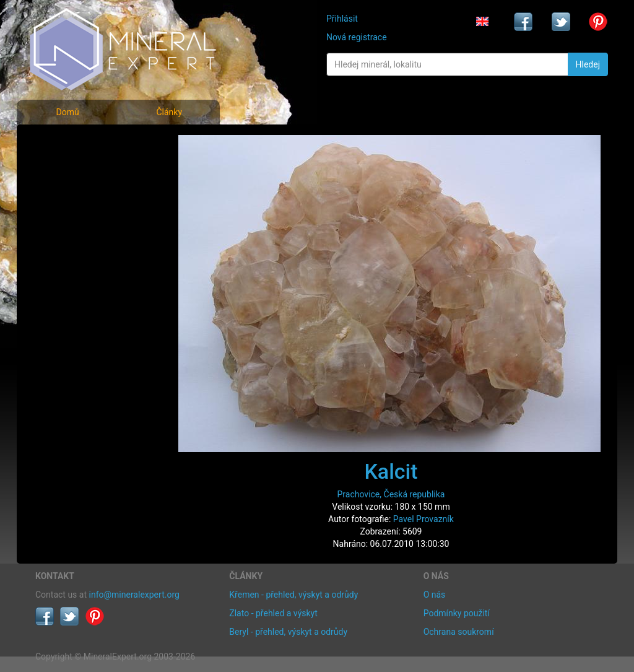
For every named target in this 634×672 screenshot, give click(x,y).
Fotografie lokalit (78, 197)
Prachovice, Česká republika (391, 494)
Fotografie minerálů (85, 143)
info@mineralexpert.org (134, 595)
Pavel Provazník (423, 519)
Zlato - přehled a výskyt (273, 613)
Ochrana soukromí (459, 632)
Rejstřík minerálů (78, 170)
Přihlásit (342, 19)
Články (169, 112)
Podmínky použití (457, 613)
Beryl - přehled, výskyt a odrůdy (288, 632)
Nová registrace (357, 37)
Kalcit (391, 471)
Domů (67, 112)
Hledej (588, 64)
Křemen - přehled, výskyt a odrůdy (293, 595)
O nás (435, 595)
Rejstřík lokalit (71, 225)
